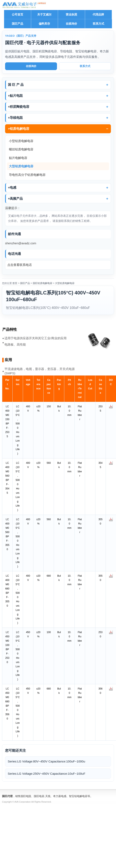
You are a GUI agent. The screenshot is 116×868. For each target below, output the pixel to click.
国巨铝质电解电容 (43, 283)
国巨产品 (18, 24)
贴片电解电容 (18, 158)
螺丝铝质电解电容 (21, 149)
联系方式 (98, 24)
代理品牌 (98, 14)
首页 (15, 283)
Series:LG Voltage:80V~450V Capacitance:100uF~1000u (46, 761)
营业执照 (71, 14)
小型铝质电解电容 (21, 141)
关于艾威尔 (44, 14)
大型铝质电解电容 (21, 166)
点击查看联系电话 (20, 265)
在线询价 (71, 24)
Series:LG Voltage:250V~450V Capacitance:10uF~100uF (47, 774)
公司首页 (18, 14)
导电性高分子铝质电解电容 (27, 175)
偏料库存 (44, 24)
